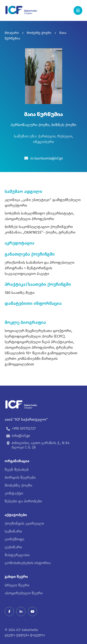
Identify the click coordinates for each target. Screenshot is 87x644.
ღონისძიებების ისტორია (28, 563)
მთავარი (12, 33)
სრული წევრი (17, 585)
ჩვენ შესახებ (17, 470)
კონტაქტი (14, 493)
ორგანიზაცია (17, 461)
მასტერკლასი (17, 555)
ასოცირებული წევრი (24, 593)
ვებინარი (13, 547)
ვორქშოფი (14, 539)
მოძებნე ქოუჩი (39, 33)
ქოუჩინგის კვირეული (24, 523)
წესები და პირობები (23, 501)
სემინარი (13, 531)
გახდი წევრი (16, 577)
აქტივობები (16, 515)
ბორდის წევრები (20, 477)
